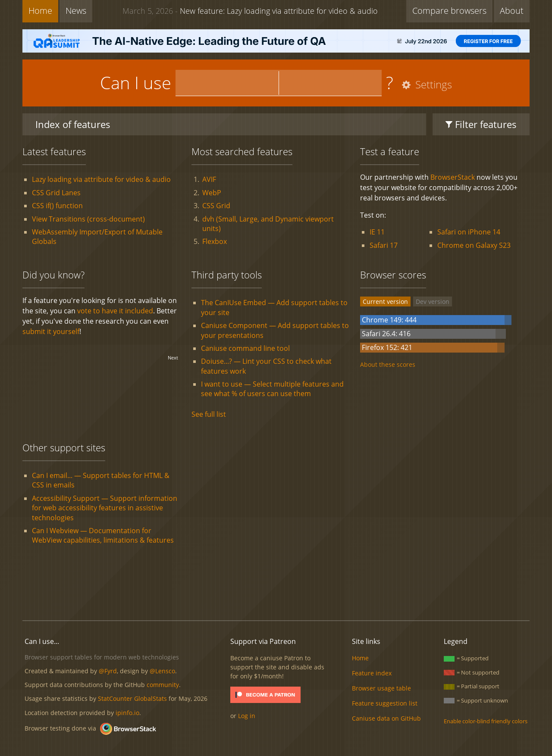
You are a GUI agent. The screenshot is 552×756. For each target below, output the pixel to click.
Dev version (433, 301)
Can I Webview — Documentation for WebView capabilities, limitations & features (103, 535)
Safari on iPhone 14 (469, 232)
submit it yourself (51, 331)
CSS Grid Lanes (56, 193)
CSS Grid (216, 206)
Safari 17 (384, 245)
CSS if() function (57, 206)
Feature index (372, 673)
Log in (247, 716)
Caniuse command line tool (245, 348)
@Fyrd (108, 671)
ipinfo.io (127, 713)
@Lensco (162, 671)
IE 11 (377, 232)
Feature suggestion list (385, 703)
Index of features (73, 124)
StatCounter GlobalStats (132, 698)
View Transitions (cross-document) (88, 219)
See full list (209, 414)
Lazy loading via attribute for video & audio (101, 179)
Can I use (136, 83)
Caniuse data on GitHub (386, 718)
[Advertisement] (276, 584)
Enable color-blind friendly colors (486, 721)
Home (40, 11)
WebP (212, 193)
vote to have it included (115, 311)
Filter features (481, 124)
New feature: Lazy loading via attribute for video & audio (250, 11)
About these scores (388, 364)
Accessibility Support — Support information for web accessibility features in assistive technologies (105, 508)
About (512, 11)
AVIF (209, 179)
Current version (385, 301)
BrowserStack (453, 177)
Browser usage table (381, 688)
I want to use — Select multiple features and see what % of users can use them (272, 389)
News (76, 11)
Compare (449, 11)
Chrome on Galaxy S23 (474, 245)
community (163, 685)
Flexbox (215, 241)
